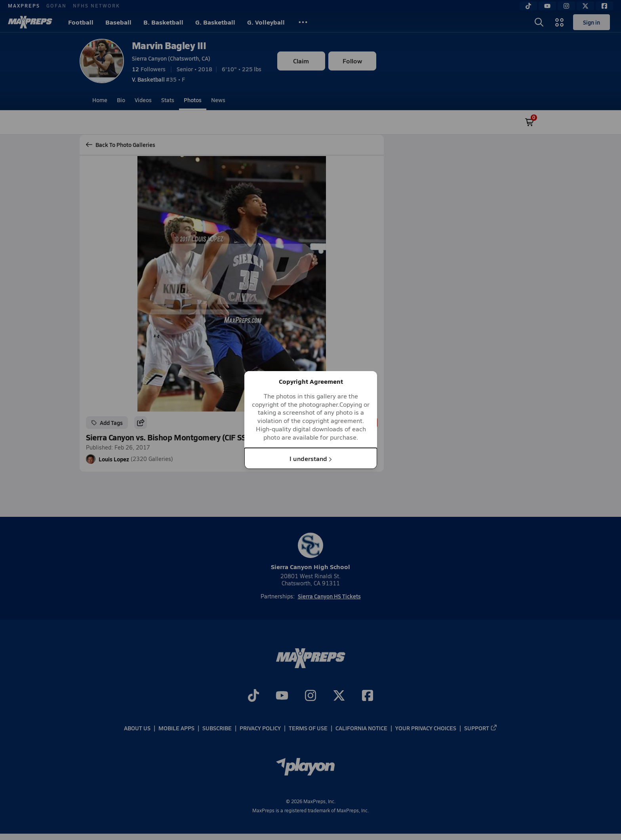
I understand (311, 458)
